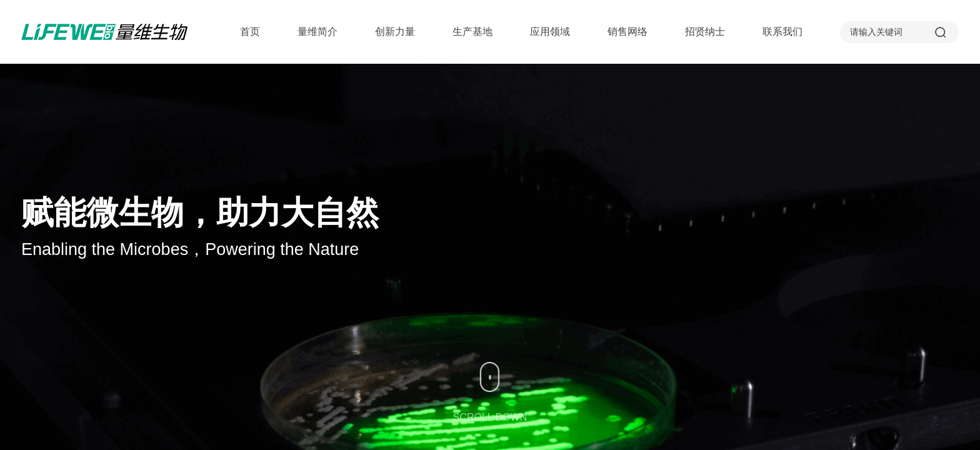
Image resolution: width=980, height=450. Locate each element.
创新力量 (395, 32)
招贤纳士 (705, 32)
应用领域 (550, 32)
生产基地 (472, 32)
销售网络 (627, 32)
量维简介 (317, 32)
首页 (250, 32)
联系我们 (782, 32)
